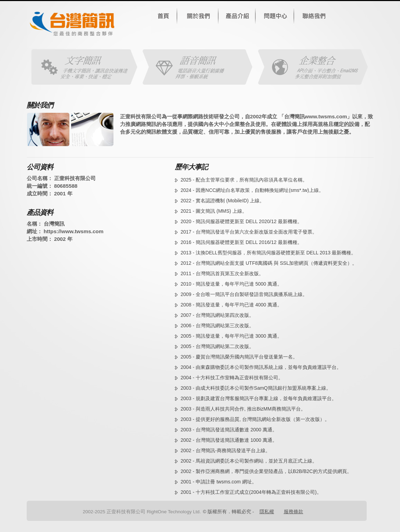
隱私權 (267, 512)
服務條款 (293, 512)
